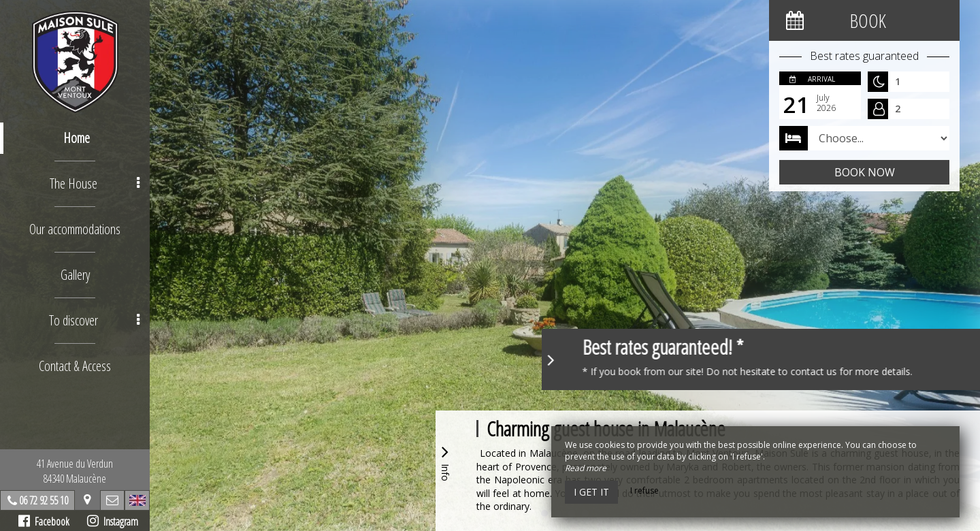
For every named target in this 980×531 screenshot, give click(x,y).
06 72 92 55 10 (44, 500)
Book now (865, 172)
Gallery (75, 275)
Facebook (44, 521)
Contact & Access (75, 366)
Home (77, 138)
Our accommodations (75, 229)
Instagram (113, 521)
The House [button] (95, 183)
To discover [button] (94, 320)
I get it (591, 492)
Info (445, 462)
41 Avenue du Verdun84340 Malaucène (75, 471)
